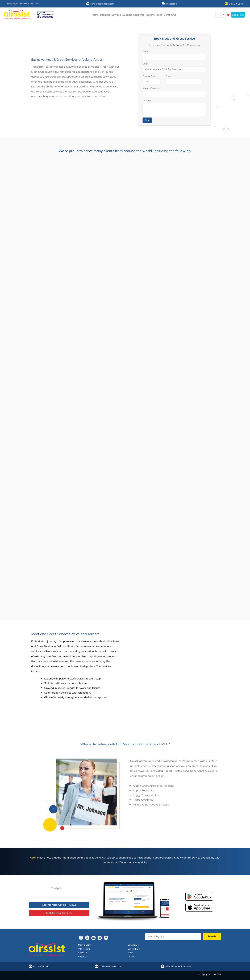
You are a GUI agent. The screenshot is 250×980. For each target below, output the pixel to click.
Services (116, 15)
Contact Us (170, 15)
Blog (160, 15)
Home (95, 15)
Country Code (149, 76)
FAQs (130, 953)
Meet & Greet (85, 945)
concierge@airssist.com (100, 4)
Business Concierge (133, 15)
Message (147, 101)
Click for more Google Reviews (59, 905)
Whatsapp (169, 4)
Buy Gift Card (234, 4)
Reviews (151, 15)
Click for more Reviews (59, 913)
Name (145, 52)
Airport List (84, 956)
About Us (83, 953)
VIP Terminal (85, 949)
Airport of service (151, 88)
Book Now (238, 15)
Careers (132, 956)
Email (145, 64)
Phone (169, 76)
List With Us (134, 949)
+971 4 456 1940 (41, 966)
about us (105, 15)
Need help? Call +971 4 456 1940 (23, 4)
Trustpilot (57, 888)
